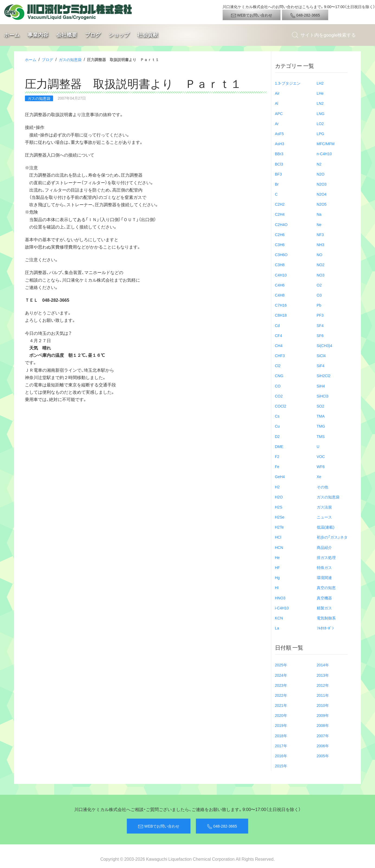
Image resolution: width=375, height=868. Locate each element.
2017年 (281, 746)
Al (277, 103)
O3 (319, 295)
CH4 (279, 345)
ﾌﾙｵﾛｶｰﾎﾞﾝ (325, 628)
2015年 (281, 766)
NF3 (320, 234)
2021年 (281, 705)
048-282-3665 (305, 15)
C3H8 (280, 265)
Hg (277, 577)
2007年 (323, 736)
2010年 (323, 705)
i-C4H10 (282, 608)
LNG (321, 113)
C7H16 (281, 305)
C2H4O (281, 224)
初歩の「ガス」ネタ (332, 537)
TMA (321, 416)
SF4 (320, 325)
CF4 (279, 335)
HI (277, 587)
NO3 (321, 275)
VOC (321, 456)
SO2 (321, 406)
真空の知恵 (326, 587)
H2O (279, 497)
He (277, 557)
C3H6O (281, 255)
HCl (278, 537)
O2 (319, 285)
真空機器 (324, 598)
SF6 (320, 335)
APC (279, 113)
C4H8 (280, 295)
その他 (322, 487)
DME (279, 446)
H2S (279, 507)
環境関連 (324, 577)
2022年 (281, 695)
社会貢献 (148, 35)
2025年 (281, 665)
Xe (319, 476)
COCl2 (281, 406)
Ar (277, 123)
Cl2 (278, 365)
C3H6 (280, 244)
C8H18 (281, 315)
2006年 (323, 746)
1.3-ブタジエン (288, 83)
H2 (277, 487)
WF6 (321, 466)
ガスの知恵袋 (70, 59)
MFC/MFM (326, 144)
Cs (277, 416)
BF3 (279, 174)
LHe (320, 93)
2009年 (323, 715)
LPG (321, 133)
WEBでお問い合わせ (252, 15)
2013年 (323, 675)
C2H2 (280, 204)
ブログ (93, 35)
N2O (321, 174)
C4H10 (281, 275)
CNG (279, 376)
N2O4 (322, 194)
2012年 (323, 685)
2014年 (323, 665)
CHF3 (280, 355)
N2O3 (322, 184)
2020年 (281, 715)
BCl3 (279, 164)
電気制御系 (326, 618)
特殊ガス (324, 567)
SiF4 (321, 365)
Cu (277, 426)
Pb (319, 305)
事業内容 (38, 35)
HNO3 (280, 598)
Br (277, 184)
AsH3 (280, 144)
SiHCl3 (323, 396)
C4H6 (280, 285)
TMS (321, 436)
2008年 (323, 725)
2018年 (281, 736)
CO (278, 386)
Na (319, 214)
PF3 (320, 315)
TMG (321, 426)
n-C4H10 (324, 154)
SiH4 (321, 386)
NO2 (321, 265)
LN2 (320, 103)
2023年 (281, 685)
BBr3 (279, 154)
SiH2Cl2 (324, 376)
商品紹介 (324, 547)
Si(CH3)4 (325, 345)
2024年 (281, 675)
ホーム (12, 35)
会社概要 (67, 35)
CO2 (279, 396)
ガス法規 (324, 507)
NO (320, 255)
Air (277, 93)
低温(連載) (326, 527)
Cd (277, 325)
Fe (277, 466)
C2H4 (280, 214)
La (277, 628)
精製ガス (324, 608)
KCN (279, 618)
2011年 (323, 695)
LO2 (320, 123)
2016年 (281, 756)
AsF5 (279, 133)
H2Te (279, 527)
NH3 (321, 244)
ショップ (119, 35)
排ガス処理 (326, 557)
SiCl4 (321, 355)
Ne (319, 224)
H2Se (280, 517)
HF (278, 567)
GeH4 (280, 476)
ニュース (324, 517)
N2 (319, 164)
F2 (277, 456)
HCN (279, 547)
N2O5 (322, 204)
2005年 (323, 756)
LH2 (320, 83)
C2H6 (280, 234)
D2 (277, 436)
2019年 (281, 725)
